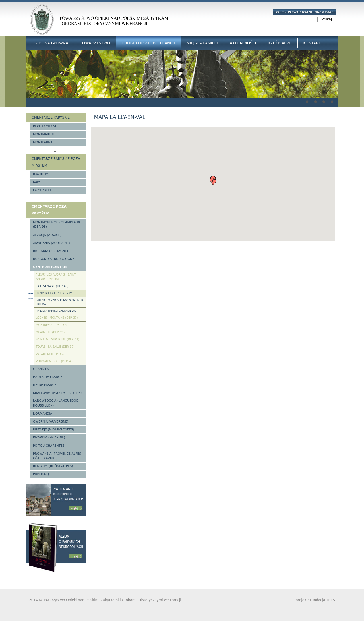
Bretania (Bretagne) (50, 251)
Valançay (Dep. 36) (50, 354)
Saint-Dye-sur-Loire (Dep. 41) (58, 339)
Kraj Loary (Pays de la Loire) (57, 393)
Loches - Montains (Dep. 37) (57, 318)
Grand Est (42, 369)
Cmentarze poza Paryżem (49, 210)
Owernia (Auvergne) (51, 422)
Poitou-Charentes (49, 446)
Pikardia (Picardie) (49, 437)
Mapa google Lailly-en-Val (55, 293)
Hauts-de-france (48, 377)
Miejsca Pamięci (202, 43)
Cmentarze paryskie (51, 117)
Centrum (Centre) (50, 267)
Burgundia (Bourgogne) (54, 259)
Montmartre (44, 134)
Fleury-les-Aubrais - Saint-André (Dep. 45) (56, 277)
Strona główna (51, 43)
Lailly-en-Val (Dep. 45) (52, 286)
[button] (213, 181)
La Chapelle (43, 190)
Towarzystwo (95, 43)
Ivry (36, 182)
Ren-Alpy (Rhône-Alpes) (53, 466)
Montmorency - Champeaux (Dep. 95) (57, 224)
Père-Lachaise (45, 126)
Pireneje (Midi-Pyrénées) (53, 429)
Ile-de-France (45, 385)
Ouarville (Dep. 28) (50, 332)
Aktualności (243, 43)
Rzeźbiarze (280, 43)
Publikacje (42, 474)
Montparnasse (46, 142)
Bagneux (41, 174)
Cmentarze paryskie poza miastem (56, 162)
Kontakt (312, 43)
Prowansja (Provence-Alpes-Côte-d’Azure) (58, 456)
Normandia (43, 414)
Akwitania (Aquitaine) (51, 243)
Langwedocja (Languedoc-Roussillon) (56, 403)
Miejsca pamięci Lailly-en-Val (57, 311)
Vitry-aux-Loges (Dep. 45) (55, 361)
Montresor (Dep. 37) (51, 325)
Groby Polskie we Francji (148, 43)
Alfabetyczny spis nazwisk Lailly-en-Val (61, 302)
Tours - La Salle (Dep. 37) (55, 347)
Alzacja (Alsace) (47, 235)
